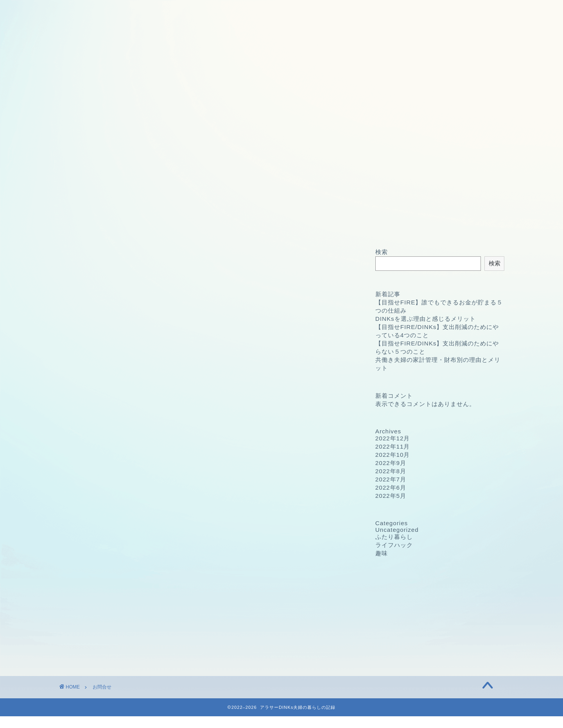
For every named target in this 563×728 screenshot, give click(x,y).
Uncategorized (397, 530)
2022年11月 (393, 446)
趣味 (382, 553)
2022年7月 (391, 479)
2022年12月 (393, 438)
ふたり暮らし (394, 537)
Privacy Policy (131, 580)
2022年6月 (391, 487)
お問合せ (445, 227)
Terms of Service (135, 592)
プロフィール (188, 227)
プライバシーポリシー (273, 227)
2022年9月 (391, 463)
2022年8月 (391, 471)
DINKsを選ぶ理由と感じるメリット (426, 319)
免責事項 (359, 227)
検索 (382, 252)
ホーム (102, 227)
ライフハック (394, 545)
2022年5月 (391, 496)
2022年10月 (393, 455)
